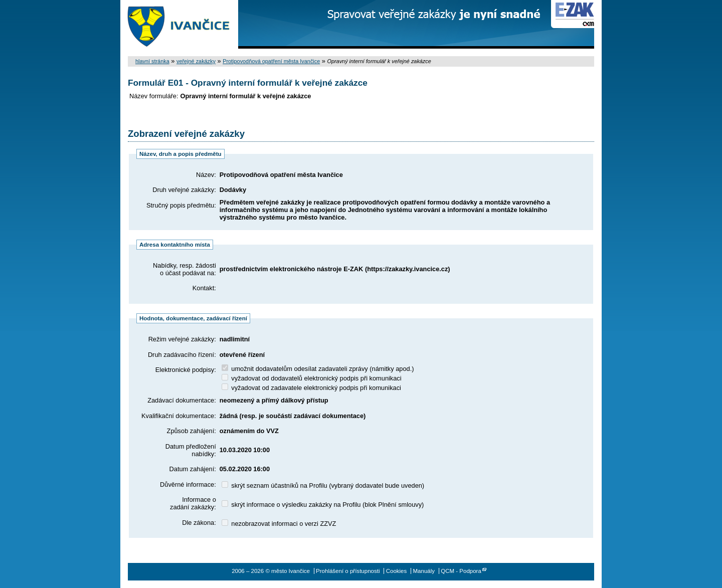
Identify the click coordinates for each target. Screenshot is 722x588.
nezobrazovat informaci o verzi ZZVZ (279, 524)
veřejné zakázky (196, 61)
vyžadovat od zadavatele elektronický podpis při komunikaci (311, 388)
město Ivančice (179, 24)
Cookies (397, 571)
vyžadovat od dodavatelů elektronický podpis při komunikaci (312, 378)
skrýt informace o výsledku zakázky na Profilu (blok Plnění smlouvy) (323, 505)
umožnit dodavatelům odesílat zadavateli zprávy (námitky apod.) (318, 369)
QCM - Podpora (461, 571)
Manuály (424, 571)
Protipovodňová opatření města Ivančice (271, 61)
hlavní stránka (152, 61)
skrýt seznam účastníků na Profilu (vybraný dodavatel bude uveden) (323, 485)
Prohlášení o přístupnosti (348, 571)
